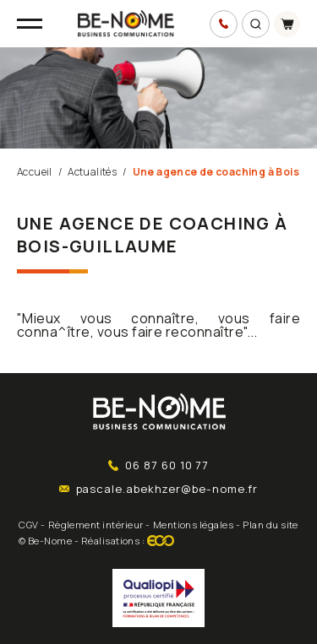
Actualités (92, 172)
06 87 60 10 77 (159, 465)
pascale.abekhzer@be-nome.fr (159, 489)
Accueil (35, 172)
